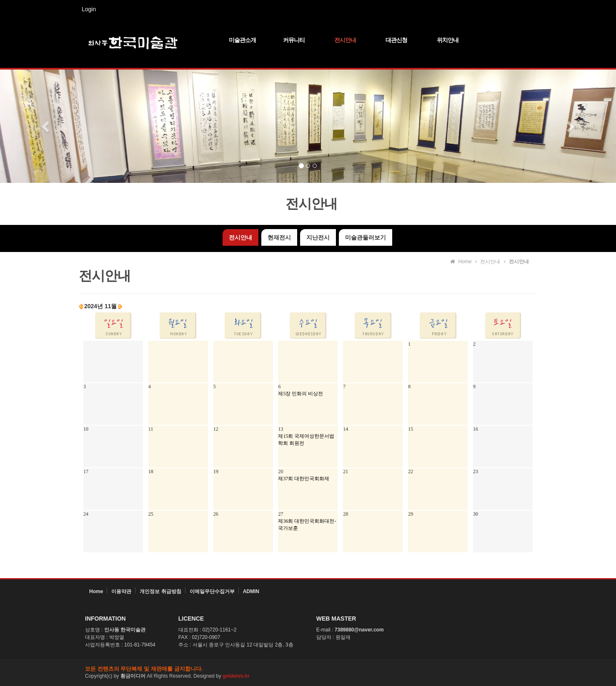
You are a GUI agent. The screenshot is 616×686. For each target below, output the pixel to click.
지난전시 (318, 237)
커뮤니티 (294, 40)
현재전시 (279, 237)
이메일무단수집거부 (212, 591)
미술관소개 (242, 40)
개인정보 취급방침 (160, 591)
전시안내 (345, 40)
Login (89, 9)
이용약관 (121, 591)
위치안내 (448, 40)
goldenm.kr (236, 676)
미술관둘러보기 (366, 237)
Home (96, 591)
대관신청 (396, 40)
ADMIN (251, 591)
